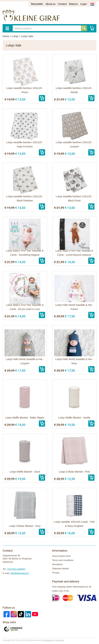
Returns (73, 4)
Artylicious (60, 640)
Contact (62, 4)
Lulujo (15, 36)
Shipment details (61, 569)
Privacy (56, 573)
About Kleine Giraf (61, 556)
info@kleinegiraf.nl (20, 573)
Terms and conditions (63, 560)
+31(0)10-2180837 (16, 569)
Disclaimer (57, 564)
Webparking (48, 640)
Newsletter (37, 4)
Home (6, 36)
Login (83, 4)
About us (51, 4)
